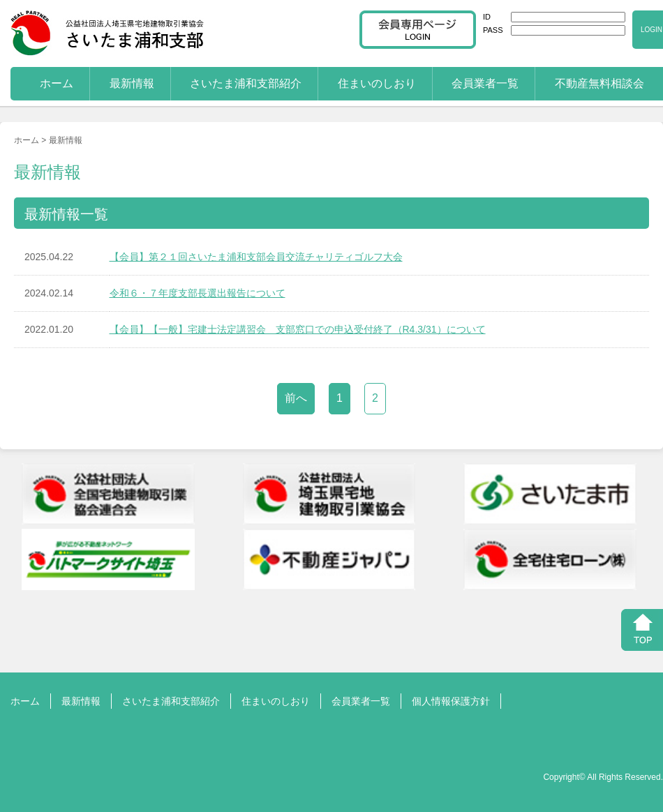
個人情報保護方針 (451, 701)
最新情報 (132, 83)
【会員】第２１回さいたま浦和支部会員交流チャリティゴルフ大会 (256, 257)
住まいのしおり (377, 83)
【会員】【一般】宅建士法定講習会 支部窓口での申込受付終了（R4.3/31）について (298, 329)
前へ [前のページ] (296, 398)
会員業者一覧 (485, 83)
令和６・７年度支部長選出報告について (198, 293)
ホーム (57, 83)
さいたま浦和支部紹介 (246, 83)
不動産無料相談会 (599, 83)
